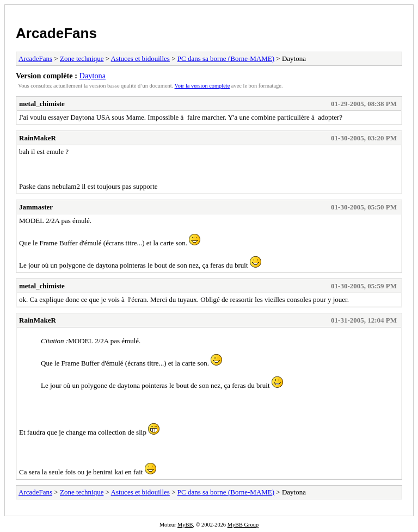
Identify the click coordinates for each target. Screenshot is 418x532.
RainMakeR (38, 138)
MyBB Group (243, 525)
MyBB (185, 525)
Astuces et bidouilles (140, 58)
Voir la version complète (202, 86)
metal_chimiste (42, 104)
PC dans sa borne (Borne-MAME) (226, 58)
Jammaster (36, 207)
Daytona (93, 76)
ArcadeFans (56, 33)
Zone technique (82, 58)
